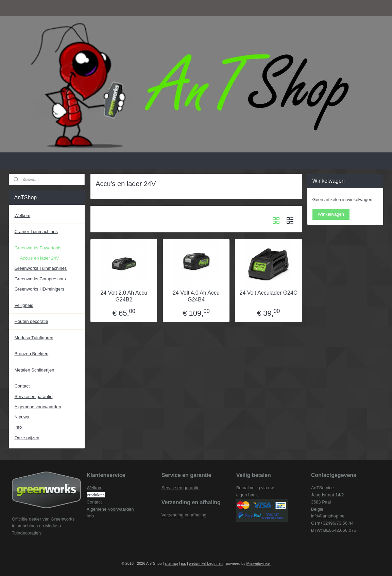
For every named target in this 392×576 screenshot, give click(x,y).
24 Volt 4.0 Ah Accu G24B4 (196, 296)
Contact (22, 386)
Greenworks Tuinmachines (40, 268)
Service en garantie (33, 397)
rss (183, 563)
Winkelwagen (331, 214)
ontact (96, 502)
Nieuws (22, 417)
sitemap (172, 563)
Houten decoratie (31, 321)
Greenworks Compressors (40, 279)
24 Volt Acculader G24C (268, 293)
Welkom (22, 216)
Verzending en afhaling (184, 515)
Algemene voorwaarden (38, 407)
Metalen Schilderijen (34, 370)
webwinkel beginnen (206, 563)
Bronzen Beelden (31, 354)
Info (18, 427)
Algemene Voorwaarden (110, 509)
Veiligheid (24, 305)
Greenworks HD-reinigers (39, 289)
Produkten (96, 495)
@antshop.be (331, 516)
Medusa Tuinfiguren (34, 338)
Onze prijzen (27, 438)
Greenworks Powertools (38, 248)
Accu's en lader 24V (39, 258)
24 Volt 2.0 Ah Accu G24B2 (124, 296)
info (315, 516)
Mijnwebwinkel (259, 563)
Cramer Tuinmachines (36, 232)
